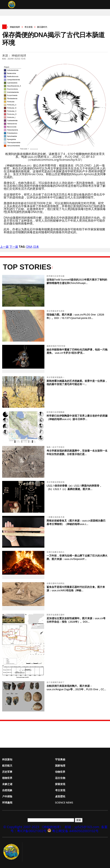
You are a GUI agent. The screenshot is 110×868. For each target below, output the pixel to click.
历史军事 (7, 772)
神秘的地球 (15, 27)
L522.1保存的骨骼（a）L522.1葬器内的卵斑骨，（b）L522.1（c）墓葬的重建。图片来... (74, 487)
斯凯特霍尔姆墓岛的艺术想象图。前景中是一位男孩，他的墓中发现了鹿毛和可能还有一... (77, 383)
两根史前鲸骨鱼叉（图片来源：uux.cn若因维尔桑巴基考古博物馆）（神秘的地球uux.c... (76, 522)
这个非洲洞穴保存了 (56, 682)
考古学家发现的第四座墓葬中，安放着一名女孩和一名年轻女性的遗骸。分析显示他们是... (77, 452)
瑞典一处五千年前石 (56, 447)
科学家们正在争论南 (56, 276)
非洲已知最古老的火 (56, 552)
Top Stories (27, 267)
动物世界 (60, 772)
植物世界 (7, 778)
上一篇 (4, 247)
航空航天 (7, 766)
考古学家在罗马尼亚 (56, 311)
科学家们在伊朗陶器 (56, 412)
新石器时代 (42, 27)
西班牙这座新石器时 (56, 615)
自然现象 (7, 790)
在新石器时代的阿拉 (56, 583)
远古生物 (60, 778)
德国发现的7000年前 (56, 346)
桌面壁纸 (60, 796)
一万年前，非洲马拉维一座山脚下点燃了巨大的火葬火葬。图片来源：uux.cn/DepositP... (77, 557)
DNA (29, 247)
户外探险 (7, 796)
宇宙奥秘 (60, 759)
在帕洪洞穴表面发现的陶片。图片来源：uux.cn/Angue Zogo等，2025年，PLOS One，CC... (76, 688)
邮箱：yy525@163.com (82, 827)
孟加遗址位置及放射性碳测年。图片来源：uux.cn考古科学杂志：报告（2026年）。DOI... (76, 620)
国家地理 (60, 766)
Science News (64, 802)
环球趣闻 (7, 802)
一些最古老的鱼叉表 (56, 517)
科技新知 (7, 759)
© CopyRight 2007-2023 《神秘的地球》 (33, 827)
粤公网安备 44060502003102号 (75, 831)
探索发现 (60, 784)
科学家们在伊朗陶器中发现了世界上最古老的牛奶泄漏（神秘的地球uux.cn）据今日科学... (77, 417)
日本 (36, 247)
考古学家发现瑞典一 (56, 377)
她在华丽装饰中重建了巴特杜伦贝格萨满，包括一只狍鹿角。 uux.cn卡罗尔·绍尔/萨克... (77, 351)
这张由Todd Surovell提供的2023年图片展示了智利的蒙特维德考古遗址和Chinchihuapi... (77, 281)
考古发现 (28, 27)
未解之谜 (7, 784)
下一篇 (14, 247)
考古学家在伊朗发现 (56, 482)
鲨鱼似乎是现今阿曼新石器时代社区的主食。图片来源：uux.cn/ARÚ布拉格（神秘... (76, 589)
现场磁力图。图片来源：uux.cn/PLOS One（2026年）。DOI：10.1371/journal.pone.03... (75, 316)
